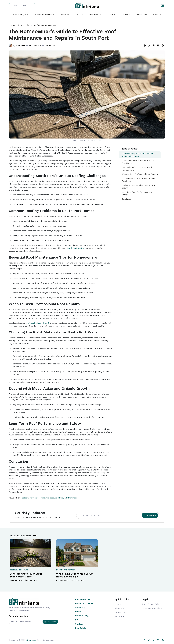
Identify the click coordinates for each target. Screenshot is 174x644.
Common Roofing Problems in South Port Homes (138, 162)
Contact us (120, 612)
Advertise (119, 616)
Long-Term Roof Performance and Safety (137, 194)
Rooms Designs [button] (19, 14)
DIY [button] (112, 14)
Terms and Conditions (152, 608)
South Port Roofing (76, 248)
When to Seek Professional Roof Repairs (140, 174)
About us (119, 608)
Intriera (98, 140)
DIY (77, 620)
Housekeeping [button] (95, 14)
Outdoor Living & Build (19, 25)
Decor (78, 612)
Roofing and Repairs (43, 25)
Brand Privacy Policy (151, 604)
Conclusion (127, 199)
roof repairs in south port (37, 323)
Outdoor (79, 624)
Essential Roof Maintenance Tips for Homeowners (138, 169)
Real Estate (142, 14)
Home (118, 604)
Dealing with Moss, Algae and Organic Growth (139, 187)
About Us (157, 14)
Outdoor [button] (125, 14)
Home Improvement (85, 603)
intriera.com (31, 640)
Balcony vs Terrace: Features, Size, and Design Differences (49, 498)
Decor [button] (78, 14)
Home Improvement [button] (43, 14)
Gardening (65, 14)
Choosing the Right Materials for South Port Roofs (139, 180)
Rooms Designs (82, 599)
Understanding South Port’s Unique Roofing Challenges (138, 155)
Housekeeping (82, 616)
